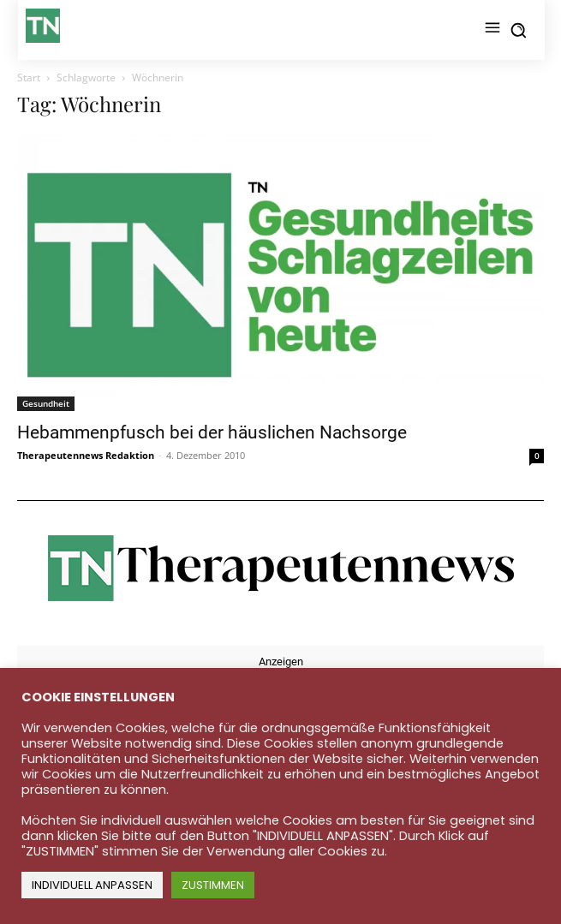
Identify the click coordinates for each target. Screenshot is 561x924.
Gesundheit (46, 403)
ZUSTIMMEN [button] (213, 885)
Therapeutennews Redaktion (86, 455)
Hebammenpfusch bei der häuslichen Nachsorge (212, 432)
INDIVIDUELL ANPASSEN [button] (92, 885)
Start (29, 77)
